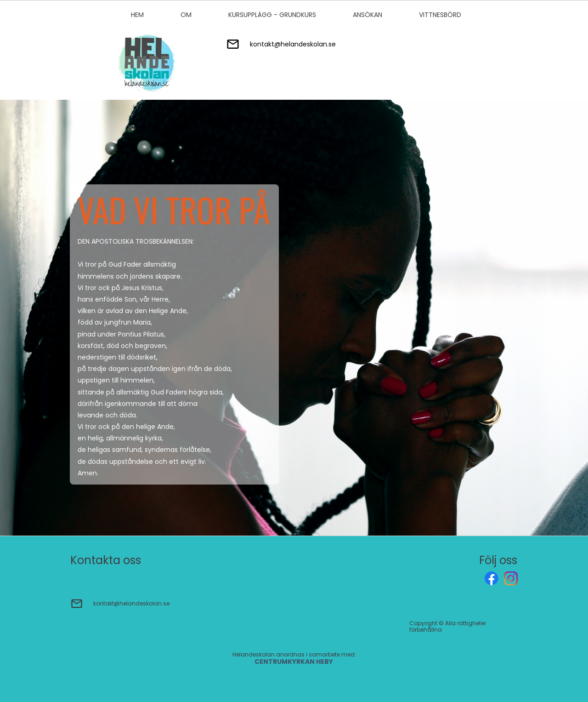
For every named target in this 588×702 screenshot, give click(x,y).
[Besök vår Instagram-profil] (511, 578)
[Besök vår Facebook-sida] (492, 578)
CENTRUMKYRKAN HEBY (294, 662)
